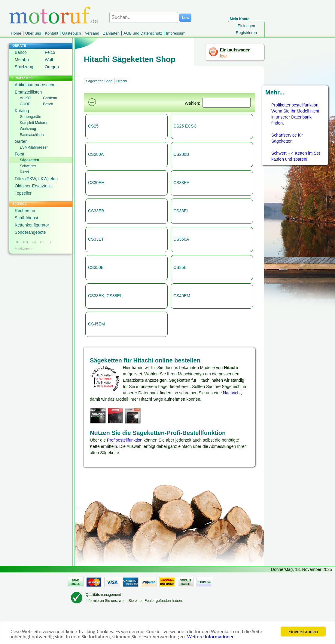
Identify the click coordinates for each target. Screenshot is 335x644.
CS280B (181, 154)
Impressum (176, 33)
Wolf (49, 60)
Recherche (25, 211)
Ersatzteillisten (28, 92)
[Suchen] (227, 103)
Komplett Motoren (34, 123)
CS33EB (96, 211)
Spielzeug (24, 67)
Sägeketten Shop (99, 81)
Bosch (48, 104)
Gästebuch (72, 33)
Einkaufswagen (235, 50)
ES (42, 242)
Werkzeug (28, 129)
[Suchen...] (144, 17)
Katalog (22, 111)
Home (16, 33)
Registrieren (246, 33)
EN (25, 242)
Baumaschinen (32, 135)
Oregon (52, 67)
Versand (92, 33)
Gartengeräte (30, 117)
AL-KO (25, 98)
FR (34, 242)
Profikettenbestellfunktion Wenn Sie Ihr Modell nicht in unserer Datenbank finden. (295, 114)
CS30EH (96, 183)
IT (50, 242)
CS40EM (182, 296)
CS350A (181, 239)
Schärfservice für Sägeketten (287, 138)
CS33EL (181, 211)
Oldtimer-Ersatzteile (33, 186)
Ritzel (24, 172)
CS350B (96, 267)
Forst (20, 154)
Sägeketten (29, 160)
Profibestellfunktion (125, 440)
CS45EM (96, 324)
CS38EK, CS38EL (105, 296)
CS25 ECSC (185, 126)
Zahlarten (111, 33)
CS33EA (181, 183)
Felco (50, 52)
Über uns (33, 33)
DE (17, 242)
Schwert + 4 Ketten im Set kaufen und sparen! (296, 156)
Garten (21, 141)
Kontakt (51, 33)
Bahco (21, 52)
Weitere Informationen (211, 637)
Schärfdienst (26, 218)
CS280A (96, 154)
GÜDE (25, 104)
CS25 (93, 126)
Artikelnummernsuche (35, 85)
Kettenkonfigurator (32, 225)
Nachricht (232, 393)
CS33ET (96, 239)
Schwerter (28, 166)
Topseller (23, 193)
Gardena (50, 98)
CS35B (180, 267)
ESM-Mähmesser (34, 147)
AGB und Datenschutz (143, 33)
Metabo (22, 60)
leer (223, 56)
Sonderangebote (30, 232)
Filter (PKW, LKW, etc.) (36, 179)
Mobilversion (24, 249)
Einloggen (246, 26)
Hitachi (122, 81)
